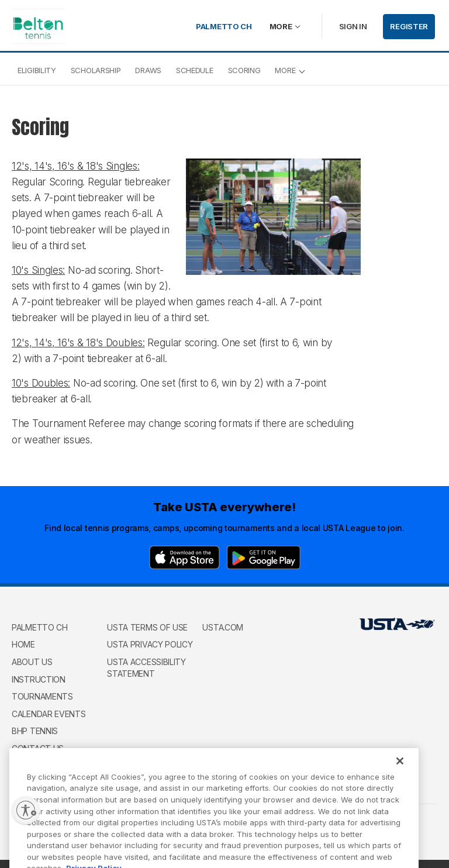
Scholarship (96, 70)
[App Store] (184, 557)
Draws (148, 70)
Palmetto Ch (224, 26)
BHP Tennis (35, 731)
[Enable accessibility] (26, 810)
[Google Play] (264, 557)
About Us (32, 662)
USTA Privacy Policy (150, 644)
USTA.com (223, 627)
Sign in (353, 26)
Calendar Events (49, 714)
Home (23, 644)
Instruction (39, 679)
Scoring (244, 70)
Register (409, 26)
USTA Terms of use (147, 627)
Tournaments (42, 696)
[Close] (400, 773)
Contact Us (38, 748)
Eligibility (37, 70)
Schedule (195, 70)
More (281, 26)
